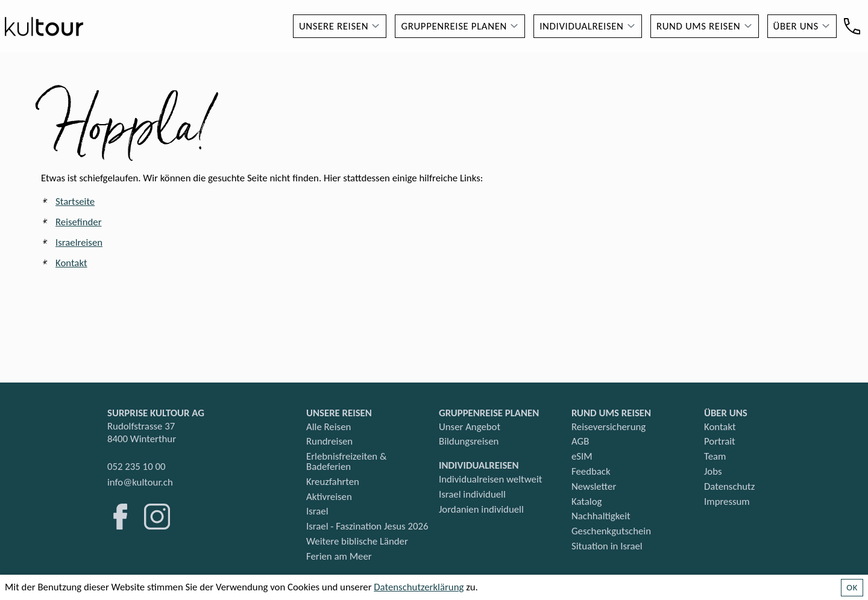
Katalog (587, 502)
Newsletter (594, 486)
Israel (317, 511)
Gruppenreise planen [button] (454, 26)
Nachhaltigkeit (601, 516)
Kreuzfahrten (333, 482)
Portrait (720, 441)
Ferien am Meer (339, 556)
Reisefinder (79, 222)
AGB (580, 441)
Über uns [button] (796, 26)
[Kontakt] (852, 26)
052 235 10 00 (136, 467)
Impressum (727, 502)
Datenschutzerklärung (419, 587)
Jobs (713, 471)
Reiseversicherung (609, 427)
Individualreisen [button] (581, 26)
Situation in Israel (607, 546)
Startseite (75, 202)
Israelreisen (79, 242)
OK (852, 587)
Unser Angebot (470, 427)
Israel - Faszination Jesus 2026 (367, 526)
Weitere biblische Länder (357, 541)
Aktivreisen (329, 497)
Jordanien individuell (481, 509)
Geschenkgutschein (611, 531)
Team (715, 456)
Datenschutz (729, 486)
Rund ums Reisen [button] (698, 26)
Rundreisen (329, 441)
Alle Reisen (329, 427)
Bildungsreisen (469, 441)
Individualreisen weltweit (490, 479)
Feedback (591, 471)
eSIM (582, 456)
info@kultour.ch (140, 482)
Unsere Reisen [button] (334, 26)
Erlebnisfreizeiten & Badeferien (346, 461)
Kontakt (71, 263)
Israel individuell (472, 494)
